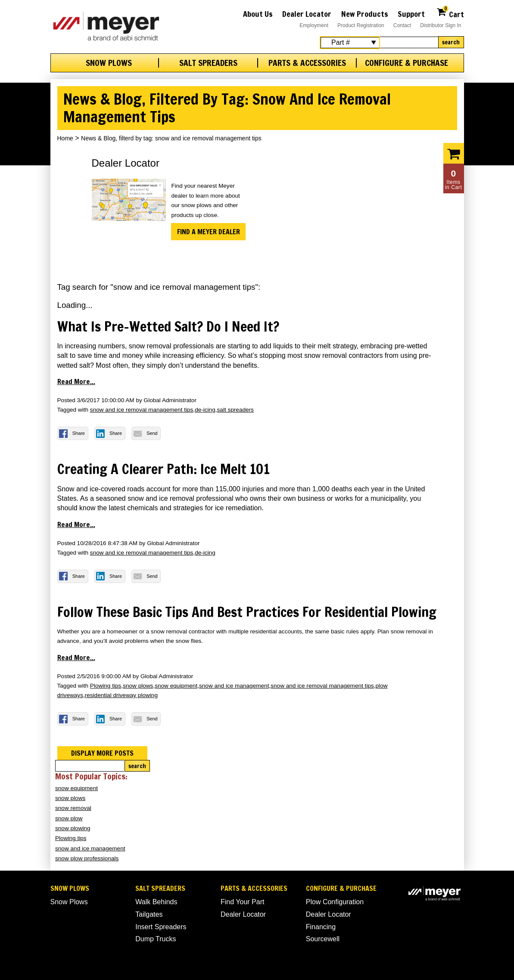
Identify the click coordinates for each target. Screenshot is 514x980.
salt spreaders (235, 410)
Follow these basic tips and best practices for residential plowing (247, 612)
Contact (402, 25)
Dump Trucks (156, 939)
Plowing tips (106, 686)
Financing (321, 927)
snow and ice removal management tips (142, 410)
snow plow (69, 818)
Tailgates (149, 914)
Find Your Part (242, 902)
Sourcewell (323, 939)
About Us (258, 14)
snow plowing (73, 828)
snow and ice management (234, 686)
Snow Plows (109, 63)
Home (65, 138)
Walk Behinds (156, 902)
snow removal (73, 808)
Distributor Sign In (441, 25)
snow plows (138, 686)
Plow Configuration (335, 902)
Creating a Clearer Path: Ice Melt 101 (164, 469)
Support (411, 14)
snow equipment (176, 686)
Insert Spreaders (161, 927)
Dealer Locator (307, 14)
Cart (450, 13)
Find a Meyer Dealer (209, 232)
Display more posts (102, 753)
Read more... (76, 381)
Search (451, 42)
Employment (314, 25)
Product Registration (361, 25)
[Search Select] (350, 43)
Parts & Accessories (307, 63)
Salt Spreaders (208, 63)
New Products (365, 14)
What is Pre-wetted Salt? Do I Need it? (168, 326)
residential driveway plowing (121, 695)
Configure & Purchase (407, 63)
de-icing (205, 410)
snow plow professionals (87, 858)
